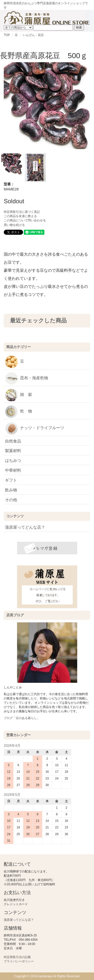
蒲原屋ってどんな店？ (25, 527)
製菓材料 (13, 451)
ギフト (11, 480)
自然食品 (13, 441)
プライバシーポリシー (19, 961)
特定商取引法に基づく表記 (22, 212)
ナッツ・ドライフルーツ (35, 428)
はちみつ (13, 461)
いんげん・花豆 (33, 35)
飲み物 (11, 490)
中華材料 (13, 470)
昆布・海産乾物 (27, 378)
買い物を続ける (14, 225)
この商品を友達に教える (20, 216)
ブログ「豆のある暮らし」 (22, 718)
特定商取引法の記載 (17, 957)
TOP (7, 35)
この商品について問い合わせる (25, 220)
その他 (11, 500)
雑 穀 (19, 395)
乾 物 (19, 412)
